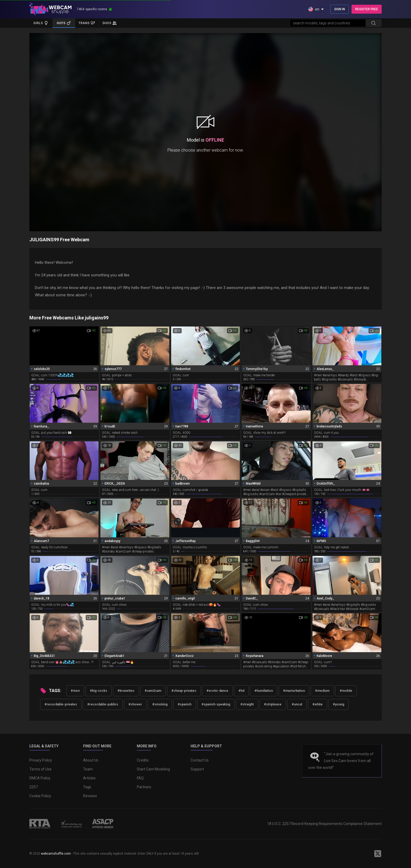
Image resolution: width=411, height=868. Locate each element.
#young (339, 704)
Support (197, 769)
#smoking (160, 704)
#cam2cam (153, 691)
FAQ (140, 778)
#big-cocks (99, 691)
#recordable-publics (103, 704)
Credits (143, 760)
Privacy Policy (41, 760)
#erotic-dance (217, 691)
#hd (241, 691)
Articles (89, 778)
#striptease (273, 704)
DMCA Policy (40, 778)
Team (88, 769)
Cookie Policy (40, 796)
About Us (91, 760)
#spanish (185, 704)
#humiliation (264, 691)
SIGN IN (340, 9)
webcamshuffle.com (56, 854)
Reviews (90, 796)
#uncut (297, 704)
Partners (144, 787)
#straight (247, 704)
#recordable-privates (61, 704)
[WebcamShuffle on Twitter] (378, 854)
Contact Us (200, 760)
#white (318, 704)
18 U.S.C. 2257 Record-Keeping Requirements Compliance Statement (324, 824)
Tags (87, 787)
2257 (34, 787)
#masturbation (294, 691)
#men (75, 691)
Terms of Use (40, 769)
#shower (135, 704)
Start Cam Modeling (153, 769)
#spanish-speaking (216, 704)
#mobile (346, 691)
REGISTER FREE (367, 9)
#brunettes (126, 691)
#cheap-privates (184, 691)
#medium (322, 691)
